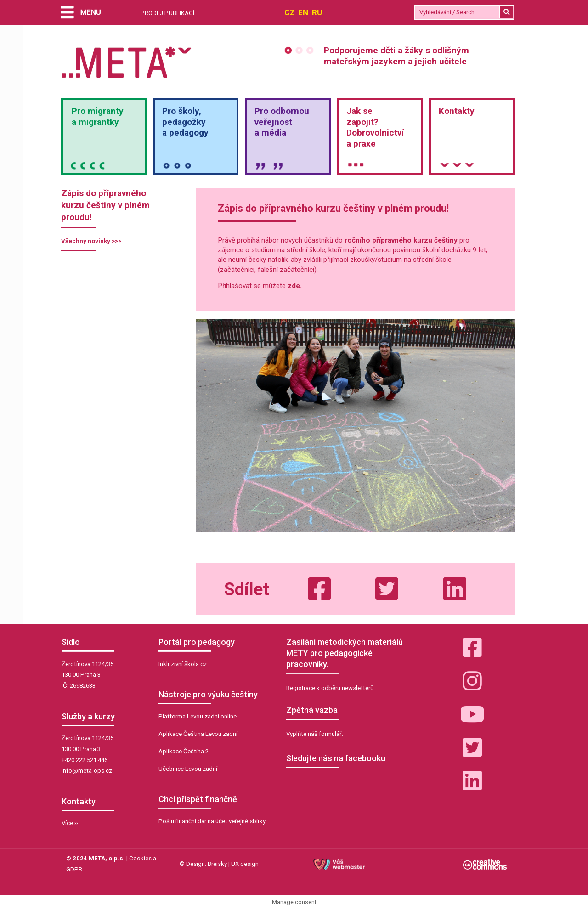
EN (303, 12)
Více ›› (70, 823)
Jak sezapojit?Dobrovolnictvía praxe (375, 127)
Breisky (217, 864)
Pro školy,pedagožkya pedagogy (185, 122)
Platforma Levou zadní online (198, 716)
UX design (245, 864)
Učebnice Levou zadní (188, 769)
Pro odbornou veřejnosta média (282, 122)
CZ (290, 12)
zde (294, 286)
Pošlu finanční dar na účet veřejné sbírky (212, 821)
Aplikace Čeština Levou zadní (198, 734)
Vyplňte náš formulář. (315, 734)
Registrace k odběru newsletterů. (331, 688)
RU (317, 12)
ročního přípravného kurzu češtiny (401, 240)
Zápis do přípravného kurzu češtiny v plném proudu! (105, 205)
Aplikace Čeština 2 (184, 751)
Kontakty (457, 111)
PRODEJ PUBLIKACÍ (167, 13)
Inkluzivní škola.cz (183, 664)
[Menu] (80, 13)
